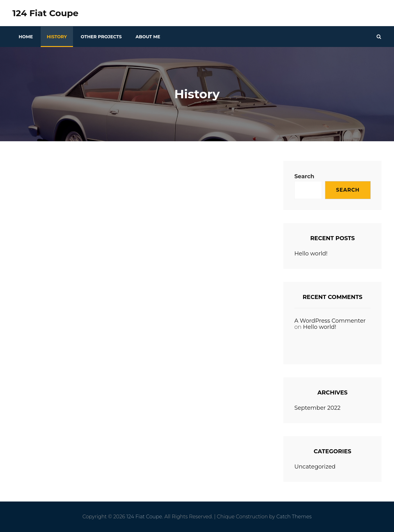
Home (26, 37)
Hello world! (311, 254)
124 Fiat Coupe (45, 13)
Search (304, 176)
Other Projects (101, 37)
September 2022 (317, 408)
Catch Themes (294, 517)
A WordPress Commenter (330, 321)
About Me (148, 37)
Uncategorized (315, 467)
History (57, 37)
